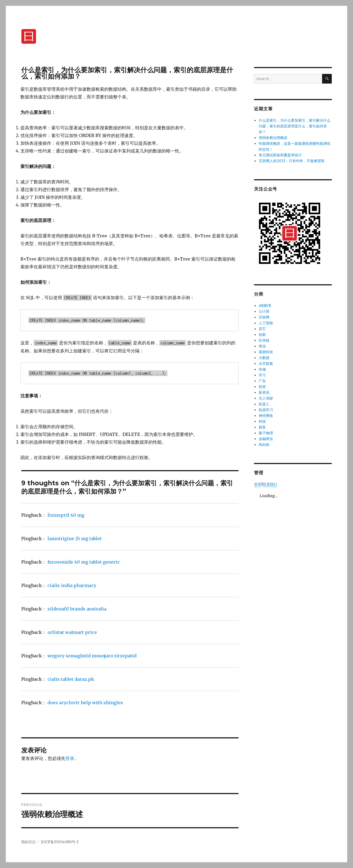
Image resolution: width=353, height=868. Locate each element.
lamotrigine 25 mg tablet (75, 539)
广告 (262, 381)
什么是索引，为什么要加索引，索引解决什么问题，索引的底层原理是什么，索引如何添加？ (295, 126)
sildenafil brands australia (77, 609)
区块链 (264, 340)
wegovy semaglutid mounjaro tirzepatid (92, 656)
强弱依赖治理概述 (273, 138)
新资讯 (264, 393)
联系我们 (270, 484)
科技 (262, 421)
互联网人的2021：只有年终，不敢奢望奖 (292, 161)
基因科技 (266, 352)
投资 (262, 387)
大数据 (264, 358)
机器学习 (266, 410)
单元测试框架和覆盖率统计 (280, 155)
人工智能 (266, 323)
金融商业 (266, 439)
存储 (262, 369)
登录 (70, 758)
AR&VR (265, 306)
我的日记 (28, 842)
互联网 (264, 317)
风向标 (264, 445)
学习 (262, 375)
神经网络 (266, 416)
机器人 (264, 404)
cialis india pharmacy (72, 585)
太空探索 (266, 364)
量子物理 (266, 433)
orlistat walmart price (72, 632)
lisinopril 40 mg (66, 515)
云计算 (264, 311)
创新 (262, 335)
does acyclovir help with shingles (85, 703)
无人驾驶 (266, 398)
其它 (262, 329)
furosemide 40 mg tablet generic (84, 562)
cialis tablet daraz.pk (71, 679)
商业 (262, 346)
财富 (262, 427)
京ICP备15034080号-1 (59, 842)
